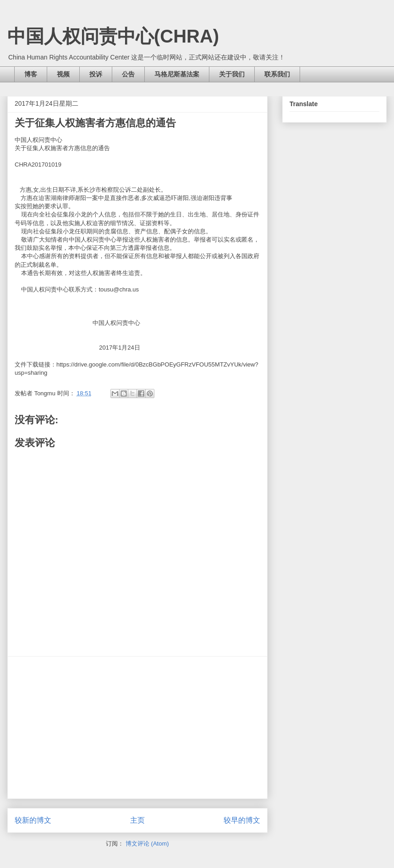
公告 (128, 74)
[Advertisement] (137, 728)
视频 (63, 74)
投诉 (96, 74)
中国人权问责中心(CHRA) (113, 36)
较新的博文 (33, 820)
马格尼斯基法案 (177, 74)
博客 (31, 74)
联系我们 (277, 74)
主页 (137, 820)
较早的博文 (242, 820)
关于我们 (232, 74)
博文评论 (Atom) (147, 844)
